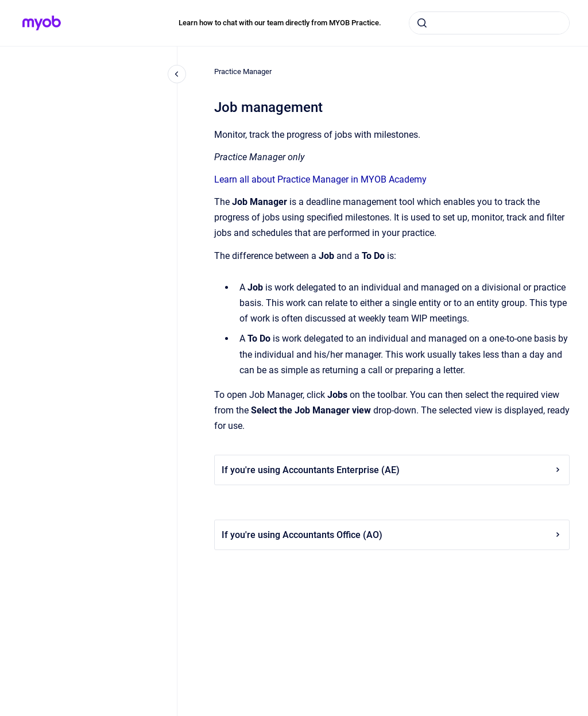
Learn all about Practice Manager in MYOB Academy (320, 179)
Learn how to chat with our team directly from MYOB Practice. (280, 23)
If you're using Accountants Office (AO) (392, 535)
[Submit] (422, 23)
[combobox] (489, 23)
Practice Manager (243, 71)
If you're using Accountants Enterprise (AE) (392, 470)
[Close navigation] (177, 74)
